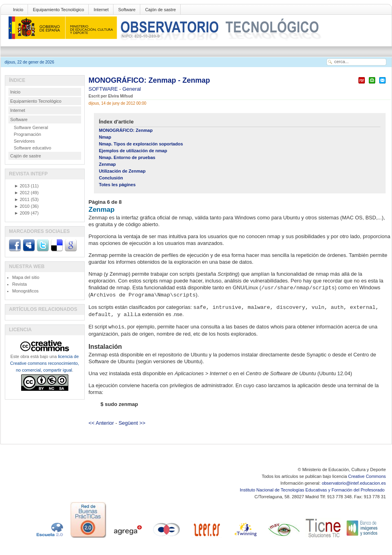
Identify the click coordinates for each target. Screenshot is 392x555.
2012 (22, 193)
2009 (22, 213)
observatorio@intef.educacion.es (354, 483)
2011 (22, 199)
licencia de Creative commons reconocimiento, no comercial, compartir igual (44, 363)
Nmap (105, 137)
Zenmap (107, 164)
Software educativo (33, 148)
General (131, 89)
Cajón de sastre (160, 10)
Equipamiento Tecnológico (58, 10)
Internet (101, 10)
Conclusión (111, 178)
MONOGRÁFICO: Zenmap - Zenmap (149, 80)
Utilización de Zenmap (122, 171)
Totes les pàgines (117, 185)
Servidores (25, 141)
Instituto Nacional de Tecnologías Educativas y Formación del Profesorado (313, 490)
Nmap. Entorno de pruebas (127, 157)
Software (127, 10)
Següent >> (132, 423)
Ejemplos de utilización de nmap (133, 151)
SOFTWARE (104, 89)
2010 (22, 206)
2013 (22, 186)
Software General (31, 127)
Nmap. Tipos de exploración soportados (141, 144)
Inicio (18, 10)
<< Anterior (101, 423)
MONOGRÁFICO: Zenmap (126, 130)
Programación (28, 134)
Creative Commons (367, 476)
